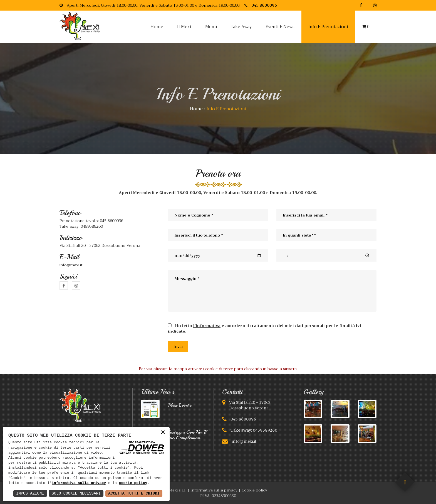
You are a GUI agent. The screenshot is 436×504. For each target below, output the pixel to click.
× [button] (163, 433)
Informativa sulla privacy (214, 490)
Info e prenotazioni (328, 27)
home (196, 109)
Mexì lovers (180, 405)
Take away (241, 27)
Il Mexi (184, 27)
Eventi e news (280, 27)
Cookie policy (254, 490)
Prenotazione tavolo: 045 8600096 (91, 221)
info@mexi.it (71, 265)
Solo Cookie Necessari (76, 493)
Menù (211, 27)
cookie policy (133, 483)
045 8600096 (243, 419)
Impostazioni (30, 493)
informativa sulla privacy (79, 483)
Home (157, 27)
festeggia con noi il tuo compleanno (187, 435)
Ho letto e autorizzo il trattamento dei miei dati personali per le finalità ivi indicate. (265, 328)
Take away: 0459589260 (81, 226)
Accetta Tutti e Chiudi (134, 493)
